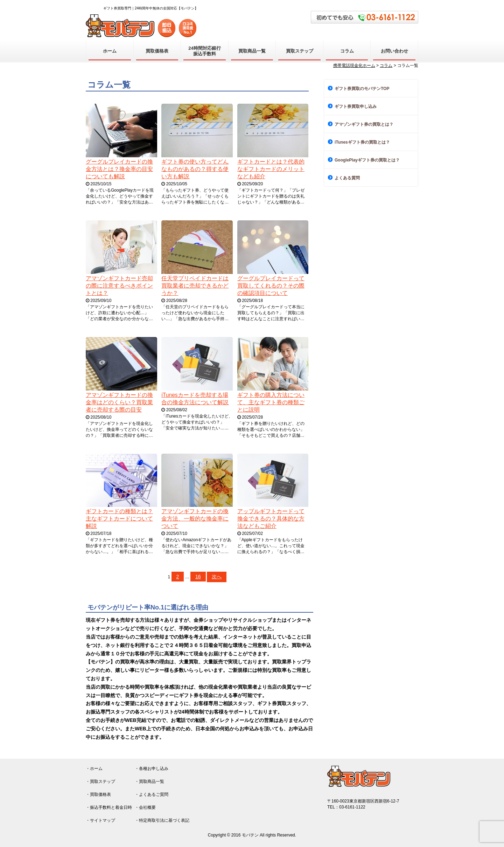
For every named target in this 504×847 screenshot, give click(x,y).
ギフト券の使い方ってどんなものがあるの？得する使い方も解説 (195, 169)
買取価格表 (157, 51)
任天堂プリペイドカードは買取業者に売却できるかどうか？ (195, 286)
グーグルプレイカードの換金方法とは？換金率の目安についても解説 (119, 169)
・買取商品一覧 (149, 781)
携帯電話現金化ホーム (354, 66)
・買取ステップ (100, 781)
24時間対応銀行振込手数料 (204, 51)
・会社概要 (145, 807)
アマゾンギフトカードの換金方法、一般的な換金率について (195, 519)
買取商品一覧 (252, 51)
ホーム (110, 51)
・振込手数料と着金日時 (109, 807)
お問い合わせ (394, 51)
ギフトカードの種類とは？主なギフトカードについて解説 (119, 519)
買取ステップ (300, 51)
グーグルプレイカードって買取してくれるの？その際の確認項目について (271, 286)
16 (198, 577)
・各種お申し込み (152, 769)
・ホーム (94, 769)
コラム (347, 51)
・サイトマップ (100, 820)
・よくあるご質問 (152, 794)
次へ (217, 577)
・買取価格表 (98, 794)
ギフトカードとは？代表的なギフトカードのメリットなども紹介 (271, 169)
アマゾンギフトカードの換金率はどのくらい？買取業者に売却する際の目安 (119, 402)
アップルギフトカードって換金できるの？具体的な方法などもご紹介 (271, 519)
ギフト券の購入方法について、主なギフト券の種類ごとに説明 (271, 402)
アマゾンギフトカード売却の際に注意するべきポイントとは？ (119, 286)
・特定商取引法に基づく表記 (162, 820)
